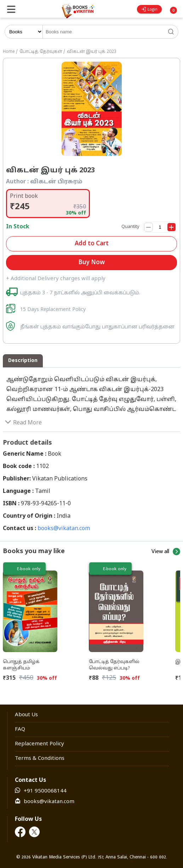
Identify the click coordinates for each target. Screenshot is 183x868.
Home (9, 52)
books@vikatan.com (64, 529)
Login (150, 9)
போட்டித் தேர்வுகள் (41, 52)
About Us (26, 715)
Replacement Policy (39, 744)
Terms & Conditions (40, 759)
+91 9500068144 (45, 791)
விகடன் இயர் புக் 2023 (92, 52)
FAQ (20, 730)
